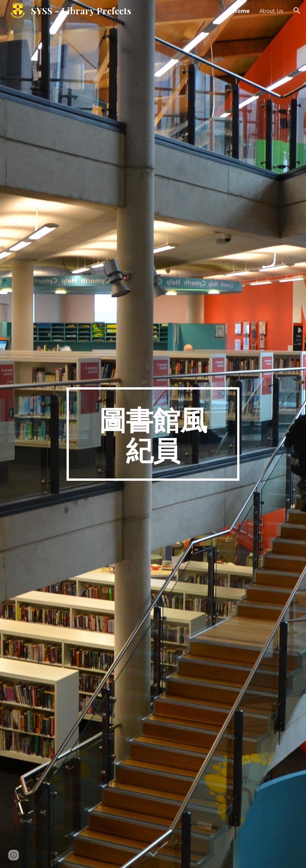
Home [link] (241, 11)
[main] (153, 434)
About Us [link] (271, 11)
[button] (297, 11)
